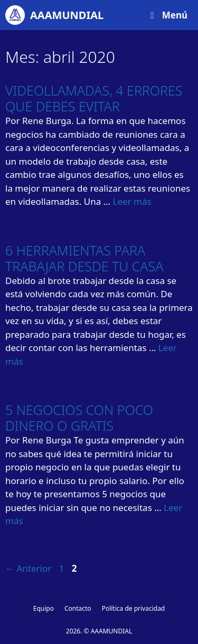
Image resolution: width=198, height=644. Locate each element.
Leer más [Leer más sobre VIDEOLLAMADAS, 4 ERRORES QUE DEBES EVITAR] (132, 201)
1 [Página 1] (63, 568)
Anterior (28, 568)
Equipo (44, 608)
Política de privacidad (134, 608)
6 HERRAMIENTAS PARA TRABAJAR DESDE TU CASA (84, 258)
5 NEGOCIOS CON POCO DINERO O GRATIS (79, 418)
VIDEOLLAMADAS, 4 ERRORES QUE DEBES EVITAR (94, 98)
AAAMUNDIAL (67, 15)
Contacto (78, 608)
